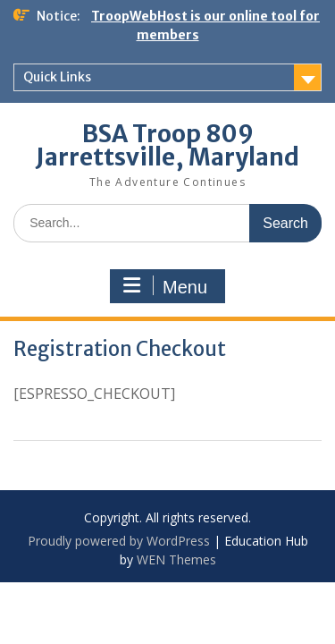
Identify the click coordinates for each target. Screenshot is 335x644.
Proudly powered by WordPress (119, 541)
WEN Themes (176, 559)
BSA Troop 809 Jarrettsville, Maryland (167, 145)
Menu (165, 286)
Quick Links (57, 77)
